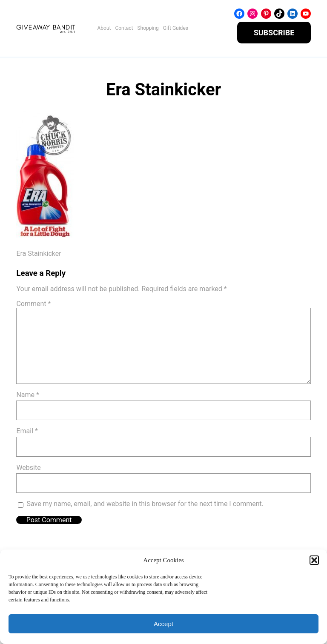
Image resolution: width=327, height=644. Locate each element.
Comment (33, 304)
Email (27, 431)
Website (28, 468)
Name (28, 395)
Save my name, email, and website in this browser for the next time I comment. (145, 504)
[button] (314, 560)
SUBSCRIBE (274, 33)
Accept (163, 624)
